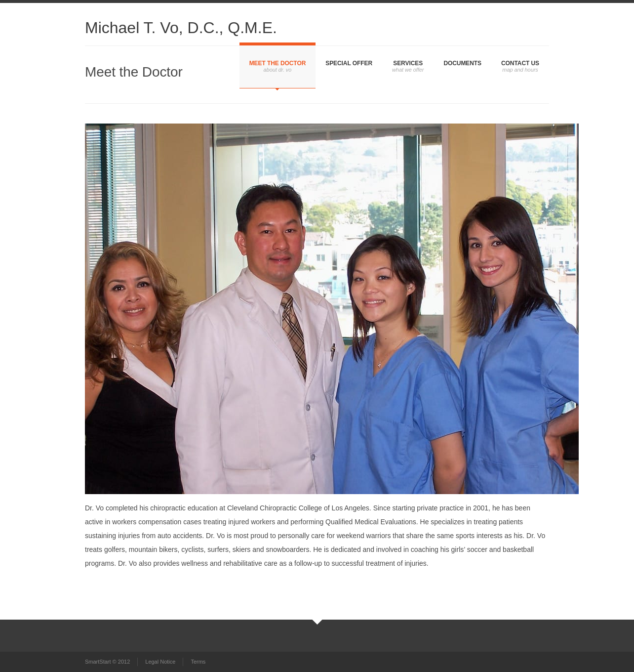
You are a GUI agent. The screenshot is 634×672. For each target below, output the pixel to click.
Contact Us (520, 63)
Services (408, 63)
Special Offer (349, 63)
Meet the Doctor (278, 63)
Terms (198, 662)
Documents (462, 63)
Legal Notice (160, 662)
